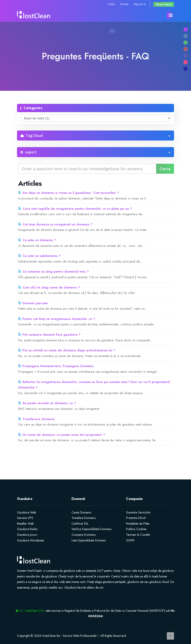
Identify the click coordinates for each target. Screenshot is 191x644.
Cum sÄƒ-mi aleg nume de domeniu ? (49, 287)
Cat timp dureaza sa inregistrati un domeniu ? (55, 224)
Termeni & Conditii (138, 535)
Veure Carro (164, 4)
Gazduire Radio (27, 529)
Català (112, 4)
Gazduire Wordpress (30, 540)
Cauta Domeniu (81, 512)
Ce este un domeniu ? (37, 240)
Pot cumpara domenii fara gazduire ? (49, 335)
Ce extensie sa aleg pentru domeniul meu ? (53, 271)
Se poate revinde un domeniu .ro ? (47, 403)
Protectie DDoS (136, 518)
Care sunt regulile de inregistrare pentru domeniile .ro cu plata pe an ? (75, 209)
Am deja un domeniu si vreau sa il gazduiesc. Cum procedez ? (68, 193)
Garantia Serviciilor (138, 512)
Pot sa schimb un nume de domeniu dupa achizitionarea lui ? (67, 350)
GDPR (130, 540)
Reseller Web (25, 524)
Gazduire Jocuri (27, 535)
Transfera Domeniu (84, 518)
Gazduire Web (26, 512)
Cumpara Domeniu (84, 535)
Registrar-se (140, 4)
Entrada (124, 4)
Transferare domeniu (36, 419)
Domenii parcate (33, 303)
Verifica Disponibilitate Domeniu (92, 529)
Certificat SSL (80, 524)
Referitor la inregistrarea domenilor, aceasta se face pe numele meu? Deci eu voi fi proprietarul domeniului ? (94, 385)
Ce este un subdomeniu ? (39, 256)
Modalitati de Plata (138, 524)
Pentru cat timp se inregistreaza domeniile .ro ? (57, 319)
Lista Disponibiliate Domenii (89, 540)
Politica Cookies (136, 529)
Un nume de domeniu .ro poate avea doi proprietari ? (62, 435)
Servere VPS (25, 518)
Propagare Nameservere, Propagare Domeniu (56, 366)
